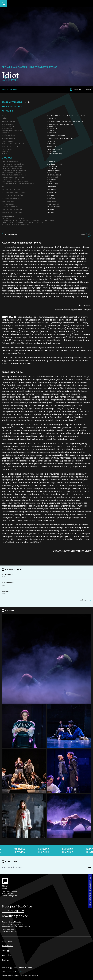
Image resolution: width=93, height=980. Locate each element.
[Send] (84, 868)
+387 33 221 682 (13, 911)
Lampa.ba (20, 971)
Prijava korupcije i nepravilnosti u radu (90, 891)
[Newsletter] (39, 868)
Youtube (6, 955)
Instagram (8, 950)
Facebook (7, 946)
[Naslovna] (3, 3)
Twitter (6, 960)
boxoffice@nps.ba (15, 916)
